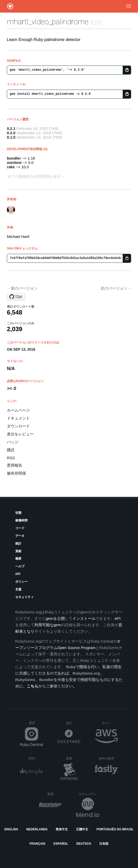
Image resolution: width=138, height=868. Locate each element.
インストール (84, 618)
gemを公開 (55, 618)
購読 (11, 450)
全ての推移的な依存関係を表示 (34, 176)
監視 (73, 758)
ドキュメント (18, 418)
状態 (18, 513)
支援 (18, 589)
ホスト (110, 723)
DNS (36, 758)
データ (20, 536)
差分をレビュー (20, 434)
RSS (11, 458)
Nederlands (37, 829)
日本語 (104, 844)
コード (20, 528)
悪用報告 (15, 465)
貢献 (18, 551)
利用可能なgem (48, 625)
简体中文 (62, 829)
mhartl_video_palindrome (48, 22)
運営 (36, 725)
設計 (73, 723)
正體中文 (82, 829)
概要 (18, 559)
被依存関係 (16, 473)
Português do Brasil (115, 829)
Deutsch (84, 844)
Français (37, 844)
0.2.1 (11, 128)
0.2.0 (11, 133)
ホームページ (18, 410)
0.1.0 (11, 137)
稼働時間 (21, 520)
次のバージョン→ (116, 288)
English (11, 829)
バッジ (13, 442)
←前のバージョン (22, 288)
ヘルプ (20, 566)
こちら (33, 686)
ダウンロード (18, 426)
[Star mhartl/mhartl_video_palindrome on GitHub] (16, 297)
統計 (18, 543)
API (18, 574)
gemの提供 (108, 758)
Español (61, 844)
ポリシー (21, 582)
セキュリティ (24, 597)
